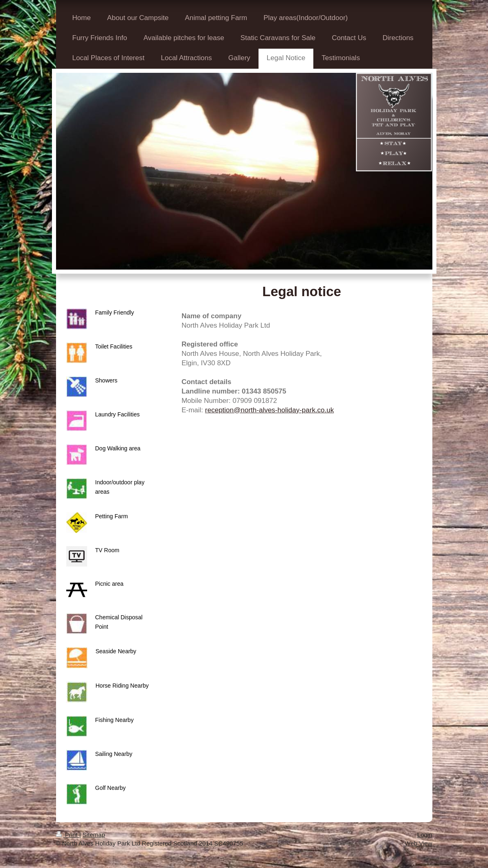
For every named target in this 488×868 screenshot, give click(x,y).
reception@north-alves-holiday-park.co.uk (269, 410)
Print (68, 835)
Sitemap (94, 835)
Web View (419, 843)
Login (425, 835)
